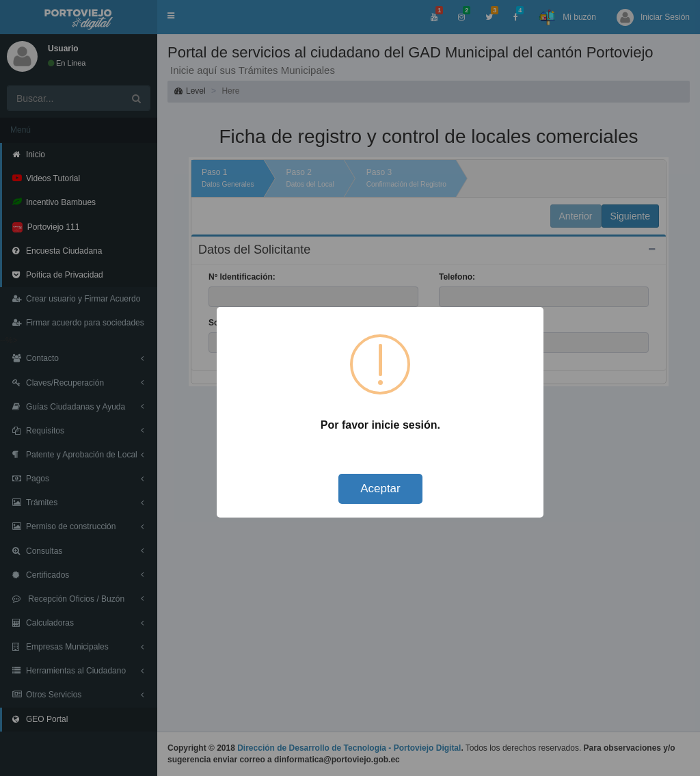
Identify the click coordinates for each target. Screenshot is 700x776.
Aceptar (380, 489)
